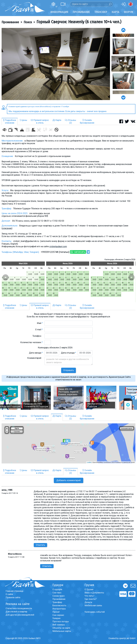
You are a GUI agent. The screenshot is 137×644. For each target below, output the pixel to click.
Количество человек (32, 342)
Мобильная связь (93, 605)
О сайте (9, 594)
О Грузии (89, 589)
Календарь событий (95, 612)
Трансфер (57, 602)
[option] (56, 64)
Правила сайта (13, 597)
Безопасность (59, 605)
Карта (116, 12)
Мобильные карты (62, 631)
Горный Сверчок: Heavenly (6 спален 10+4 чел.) (79, 22)
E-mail (39, 330)
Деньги (88, 602)
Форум (129, 12)
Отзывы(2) (71, 121)
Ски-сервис (58, 615)
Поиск (28, 22)
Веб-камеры (59, 625)
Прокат (56, 612)
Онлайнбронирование (87, 121)
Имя (40, 323)
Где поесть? (91, 599)
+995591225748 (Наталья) (55, 252)
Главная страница (14, 591)
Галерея (56, 618)
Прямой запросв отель (40, 121)
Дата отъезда (68, 353)
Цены (23, 120)
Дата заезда (36, 353)
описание (7, 228)
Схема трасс (59, 596)
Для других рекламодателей (20, 615)
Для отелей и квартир (16, 612)
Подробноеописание (10, 121)
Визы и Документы (94, 593)
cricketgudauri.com (58, 246)
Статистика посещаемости (19, 608)
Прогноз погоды (61, 621)
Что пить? (89, 596)
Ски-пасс (57, 593)
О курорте (57, 589)
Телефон (38, 336)
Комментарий (35, 358)
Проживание (10, 22)
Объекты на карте (61, 628)
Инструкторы (59, 609)
